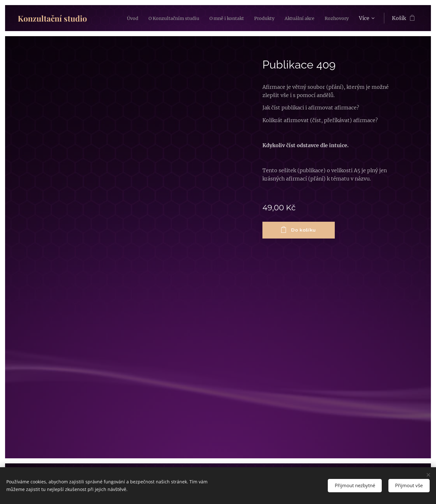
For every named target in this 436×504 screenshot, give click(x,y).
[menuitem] (147, 18)
